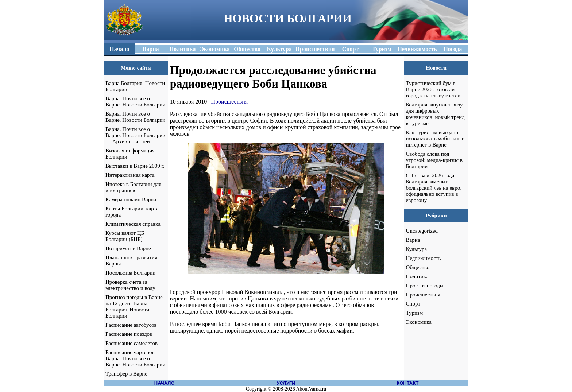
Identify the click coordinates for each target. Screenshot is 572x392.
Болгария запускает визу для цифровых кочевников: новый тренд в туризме (435, 114)
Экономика (419, 322)
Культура (417, 249)
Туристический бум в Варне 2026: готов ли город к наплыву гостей (433, 89)
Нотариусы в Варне (128, 248)
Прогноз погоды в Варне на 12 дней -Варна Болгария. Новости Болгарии (134, 306)
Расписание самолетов (132, 343)
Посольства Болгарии (130, 273)
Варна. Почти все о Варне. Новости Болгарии (135, 102)
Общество (418, 267)
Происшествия (230, 102)
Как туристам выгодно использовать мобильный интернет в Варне (435, 139)
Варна (413, 240)
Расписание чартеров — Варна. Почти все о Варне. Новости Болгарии (135, 358)
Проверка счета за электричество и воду (130, 285)
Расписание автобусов (131, 325)
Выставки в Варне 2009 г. (135, 166)
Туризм (415, 313)
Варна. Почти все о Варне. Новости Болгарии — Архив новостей (135, 135)
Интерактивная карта (130, 175)
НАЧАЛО (165, 383)
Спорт (413, 304)
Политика (417, 276)
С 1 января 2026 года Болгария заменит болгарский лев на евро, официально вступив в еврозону (434, 188)
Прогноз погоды (425, 286)
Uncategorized (422, 231)
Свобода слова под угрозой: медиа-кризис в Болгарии (434, 160)
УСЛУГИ (286, 383)
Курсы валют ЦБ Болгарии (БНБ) (125, 236)
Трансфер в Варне (126, 374)
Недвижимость (424, 258)
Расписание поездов (129, 334)
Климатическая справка (133, 224)
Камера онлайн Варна (131, 199)
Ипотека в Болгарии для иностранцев (133, 187)
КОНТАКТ (407, 383)
